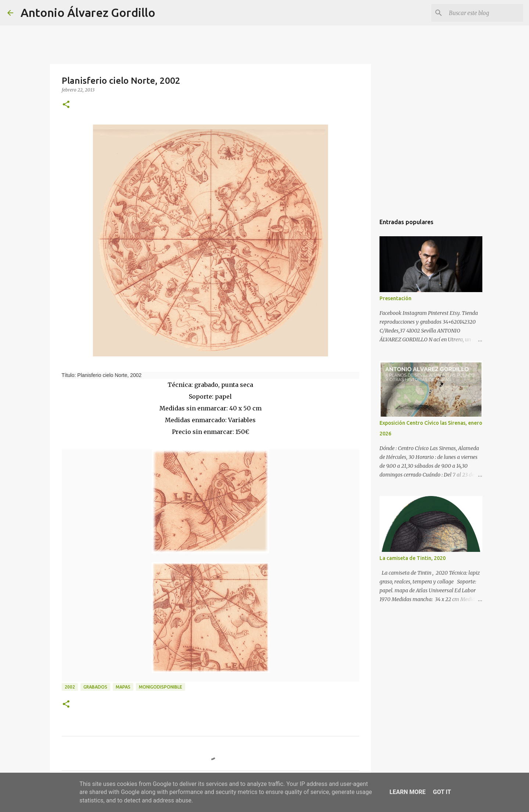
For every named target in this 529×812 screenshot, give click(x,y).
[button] (66, 105)
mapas (123, 687)
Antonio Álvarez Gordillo (88, 12)
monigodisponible (161, 687)
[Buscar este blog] (485, 13)
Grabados (95, 687)
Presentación (395, 298)
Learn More (407, 792)
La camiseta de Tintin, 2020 (413, 558)
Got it (442, 792)
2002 (70, 687)
